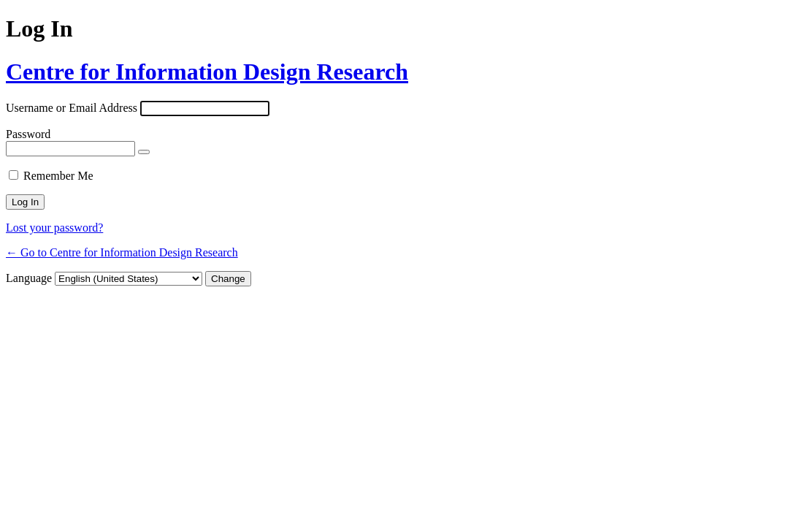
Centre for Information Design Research (207, 72)
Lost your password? (54, 228)
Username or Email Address (72, 108)
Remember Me (58, 176)
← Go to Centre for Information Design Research (122, 252)
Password (28, 134)
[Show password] (144, 152)
